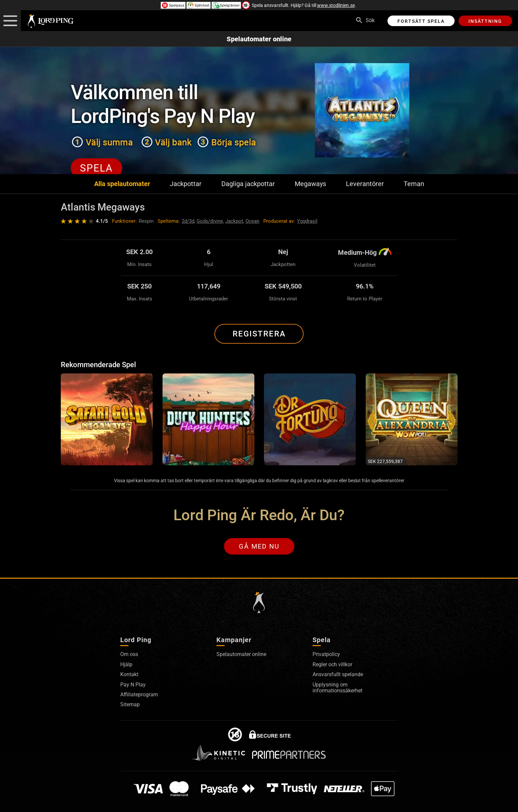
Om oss (129, 654)
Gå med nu (259, 546)
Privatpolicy (326, 654)
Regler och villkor (332, 664)
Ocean (252, 221)
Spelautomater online (259, 39)
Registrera (259, 334)
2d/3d (188, 221)
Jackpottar (186, 184)
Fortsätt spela (421, 21)
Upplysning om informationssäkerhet (337, 688)
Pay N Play (133, 685)
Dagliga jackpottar (248, 184)
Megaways (310, 184)
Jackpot (234, 221)
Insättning (485, 21)
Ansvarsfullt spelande (338, 674)
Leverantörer (365, 184)
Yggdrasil (307, 221)
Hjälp (126, 664)
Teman (414, 184)
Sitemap (130, 704)
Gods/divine (210, 221)
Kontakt (129, 674)
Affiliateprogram (139, 695)
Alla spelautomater (122, 184)
